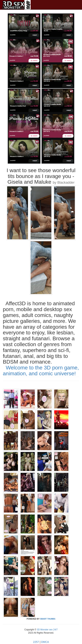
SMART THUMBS (48, 619)
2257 (36, 642)
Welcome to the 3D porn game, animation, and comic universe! (41, 371)
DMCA (45, 642)
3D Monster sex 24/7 (47, 630)
